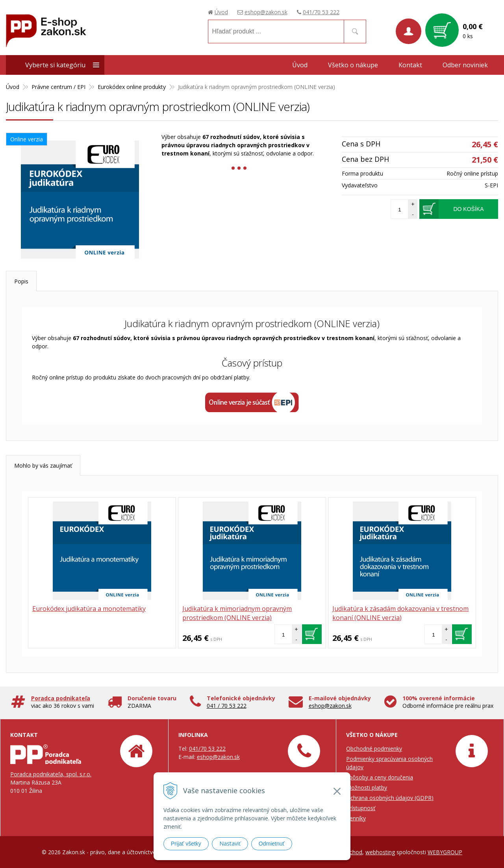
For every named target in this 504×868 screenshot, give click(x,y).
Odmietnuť (272, 844)
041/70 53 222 (321, 12)
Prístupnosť (361, 808)
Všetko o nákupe (353, 65)
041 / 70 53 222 (227, 706)
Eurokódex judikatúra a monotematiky (89, 609)
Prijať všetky (186, 844)
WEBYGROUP (445, 852)
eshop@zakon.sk (266, 12)
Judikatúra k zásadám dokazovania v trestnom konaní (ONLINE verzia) (400, 613)
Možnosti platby (367, 787)
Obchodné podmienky (374, 749)
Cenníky (356, 818)
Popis (21, 281)
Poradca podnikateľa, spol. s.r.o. (51, 774)
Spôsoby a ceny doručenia (380, 777)
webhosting (380, 852)
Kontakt (410, 65)
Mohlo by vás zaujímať (43, 465)
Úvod (221, 12)
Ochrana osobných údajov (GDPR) (390, 798)
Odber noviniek (465, 65)
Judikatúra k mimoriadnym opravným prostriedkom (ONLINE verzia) (237, 613)
